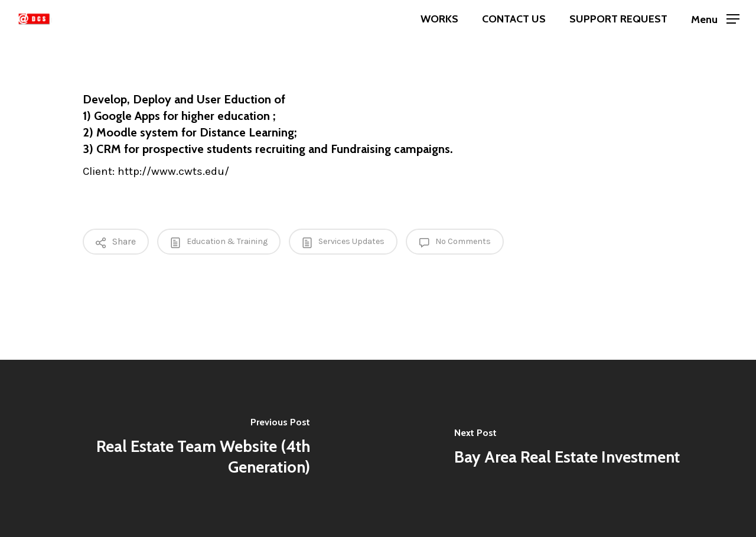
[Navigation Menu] (715, 19)
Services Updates (343, 242)
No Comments (455, 242)
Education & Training (219, 242)
